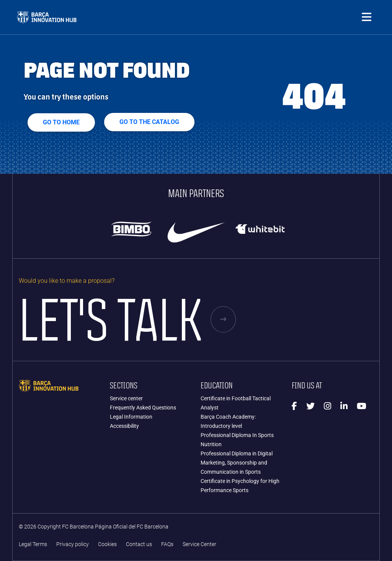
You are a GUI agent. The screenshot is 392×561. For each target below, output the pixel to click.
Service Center (199, 544)
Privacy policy (73, 544)
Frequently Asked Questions (143, 408)
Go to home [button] (61, 122)
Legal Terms (33, 544)
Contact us (139, 544)
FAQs (167, 544)
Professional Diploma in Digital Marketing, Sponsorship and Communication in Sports (237, 463)
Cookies (107, 544)
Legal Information (131, 417)
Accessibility (124, 426)
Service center (126, 398)
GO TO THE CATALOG (149, 122)
